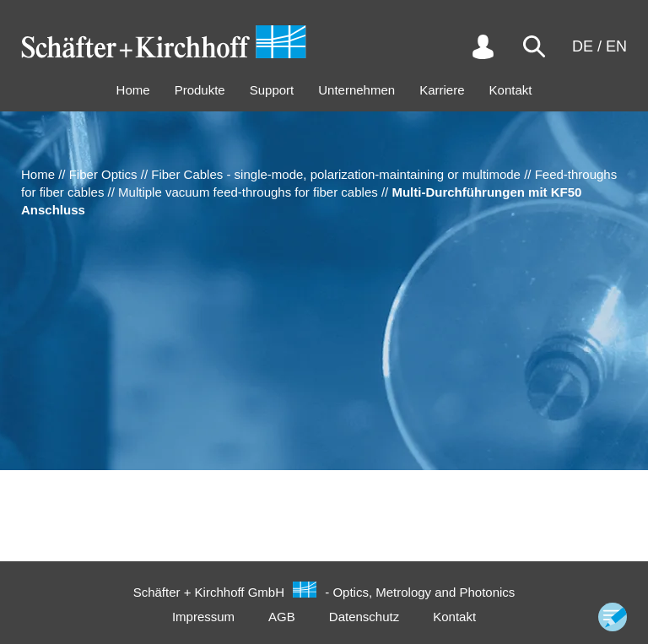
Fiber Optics (103, 174)
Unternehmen (356, 90)
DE (583, 46)
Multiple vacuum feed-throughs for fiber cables (248, 192)
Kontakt (511, 90)
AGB (282, 617)
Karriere (442, 90)
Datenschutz (364, 617)
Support (272, 90)
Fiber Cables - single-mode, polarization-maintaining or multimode (336, 174)
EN (616, 46)
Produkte (200, 90)
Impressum (203, 617)
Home (133, 90)
